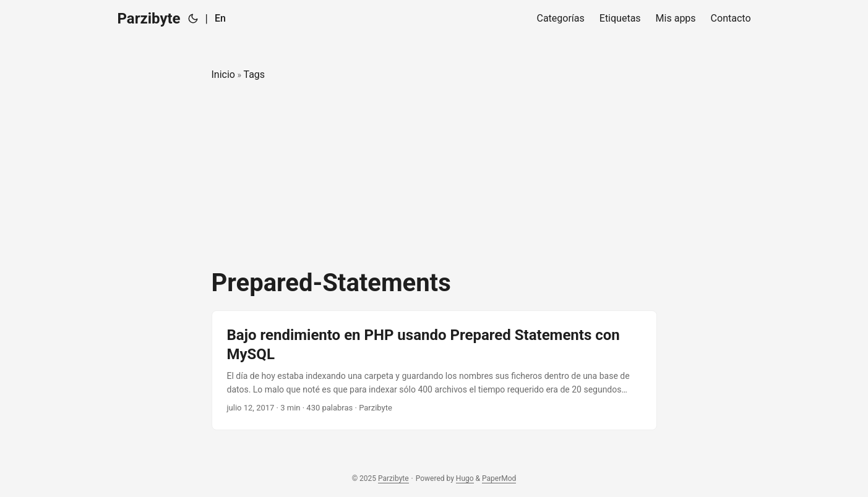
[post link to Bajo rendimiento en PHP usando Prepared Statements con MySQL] (434, 370)
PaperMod (499, 478)
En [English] (220, 18)
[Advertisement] (434, 176)
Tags (254, 74)
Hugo (465, 478)
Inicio (223, 74)
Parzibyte (149, 19)
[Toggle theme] (193, 19)
